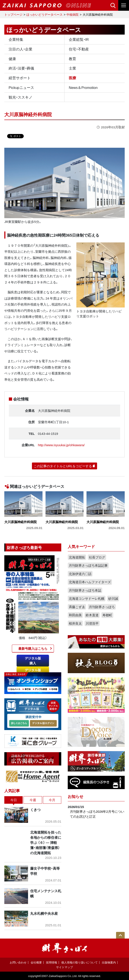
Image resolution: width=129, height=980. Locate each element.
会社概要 (36, 962)
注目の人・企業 (20, 49)
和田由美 (75, 615)
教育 (72, 59)
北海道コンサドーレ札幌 (87, 598)
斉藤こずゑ (77, 607)
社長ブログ (97, 557)
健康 (12, 59)
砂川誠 (113, 598)
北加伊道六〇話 (80, 574)
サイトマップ (64, 967)
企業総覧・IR (79, 39)
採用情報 (52, 962)
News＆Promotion (83, 87)
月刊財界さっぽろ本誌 (85, 590)
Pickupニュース (21, 87)
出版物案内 (109, 962)
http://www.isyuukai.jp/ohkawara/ (61, 445)
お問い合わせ (18, 962)
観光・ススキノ (20, 97)
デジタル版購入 (33, 661)
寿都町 (107, 615)
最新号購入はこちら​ (33, 648)
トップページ (13, 14)
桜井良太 (75, 623)
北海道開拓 (77, 557)
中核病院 (72, 14)
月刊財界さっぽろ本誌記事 (88, 565)
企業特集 (16, 39)
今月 (52, 800)
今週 (33, 800)
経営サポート (20, 78)
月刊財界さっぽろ (102, 607)
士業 (72, 68)
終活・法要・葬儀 (21, 68)
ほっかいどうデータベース (44, 14)
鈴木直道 (92, 615)
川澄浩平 (92, 623)
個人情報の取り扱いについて (79, 962)
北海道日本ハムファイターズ (90, 582)
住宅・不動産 (79, 49)
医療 (72, 78)
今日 (14, 800)
